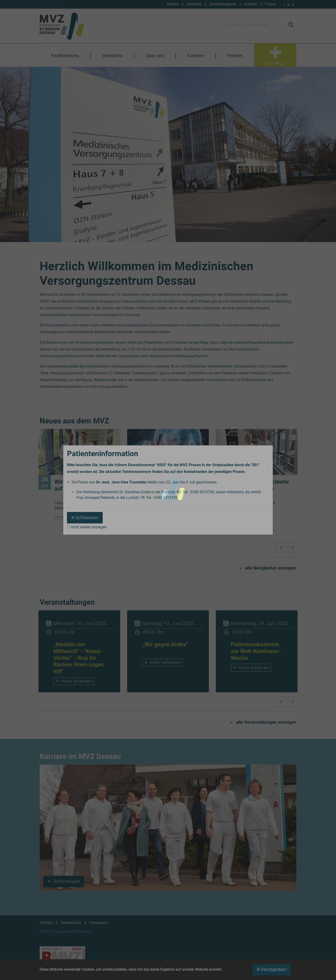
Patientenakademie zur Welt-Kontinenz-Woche (256, 651)
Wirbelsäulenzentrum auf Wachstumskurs (81, 485)
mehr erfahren (76, 681)
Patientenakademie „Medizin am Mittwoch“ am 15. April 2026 (172, 489)
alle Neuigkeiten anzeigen (271, 568)
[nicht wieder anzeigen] (68, 527)
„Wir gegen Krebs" (165, 644)
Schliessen (87, 518)
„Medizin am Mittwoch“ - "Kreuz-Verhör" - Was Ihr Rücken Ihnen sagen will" (79, 658)
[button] (293, 547)
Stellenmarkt (66, 881)
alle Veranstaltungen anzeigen (266, 722)
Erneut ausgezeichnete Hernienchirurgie (260, 485)
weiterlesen (64, 517)
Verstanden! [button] (274, 969)
